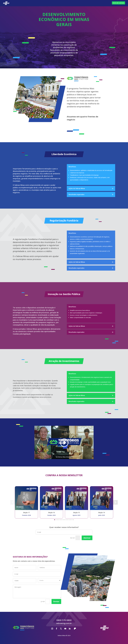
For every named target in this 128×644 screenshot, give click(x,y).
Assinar (87, 538)
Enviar (56, 601)
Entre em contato (118, 3)
